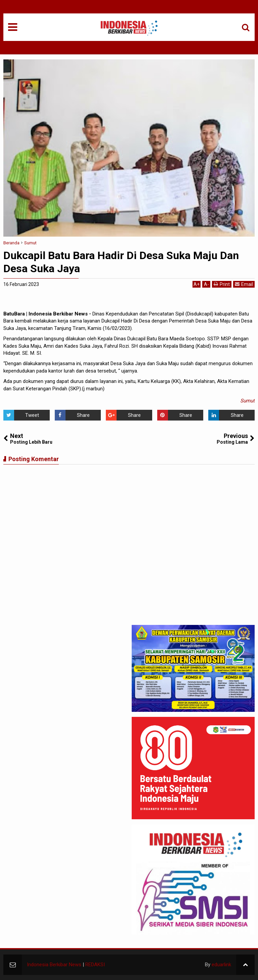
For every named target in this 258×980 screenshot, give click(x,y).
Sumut (247, 401)
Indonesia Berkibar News (54, 965)
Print (222, 284)
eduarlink (221, 965)
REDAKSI (95, 965)
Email (244, 284)
